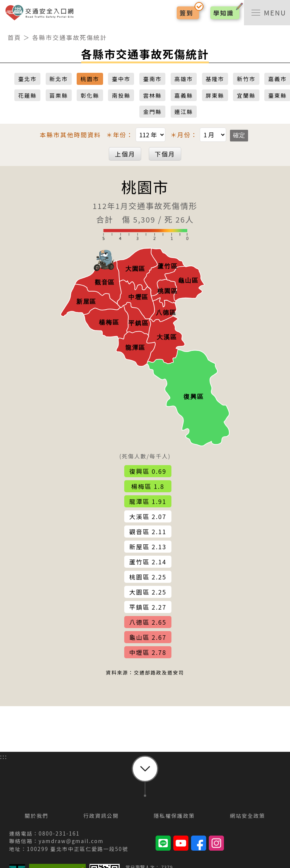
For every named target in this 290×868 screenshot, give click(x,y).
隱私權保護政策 (174, 816)
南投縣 (121, 95)
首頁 (14, 37)
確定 (239, 135)
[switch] (267, 13)
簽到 (187, 13)
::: (4, 30)
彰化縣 (90, 95)
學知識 (224, 13)
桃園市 (90, 79)
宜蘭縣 (246, 95)
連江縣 (184, 111)
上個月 (125, 154)
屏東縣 (215, 95)
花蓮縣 (27, 95)
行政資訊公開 (101, 816)
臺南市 (152, 79)
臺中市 (121, 79)
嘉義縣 (184, 95)
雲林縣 (152, 95)
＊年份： (137, 135)
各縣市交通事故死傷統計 (69, 37)
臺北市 (27, 79)
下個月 (165, 154)
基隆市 (215, 79)
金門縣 (152, 111)
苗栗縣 (59, 95)
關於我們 (37, 816)
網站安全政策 (248, 816)
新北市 (59, 79)
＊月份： (199, 135)
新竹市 (246, 79)
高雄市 (184, 79)
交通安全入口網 (42, 13)
